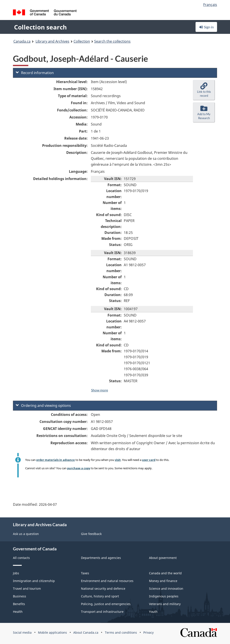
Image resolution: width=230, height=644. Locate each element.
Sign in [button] (206, 27)
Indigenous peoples (164, 596)
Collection (82, 41)
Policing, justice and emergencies (106, 604)
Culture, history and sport (100, 596)
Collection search (40, 27)
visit (118, 460)
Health (18, 612)
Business (20, 596)
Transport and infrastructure (102, 612)
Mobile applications (52, 632)
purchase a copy (79, 468)
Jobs (16, 573)
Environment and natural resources (107, 581)
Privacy (148, 632)
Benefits (19, 604)
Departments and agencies (101, 558)
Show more (100, 390)
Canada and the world (165, 573)
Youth (153, 612)
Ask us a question (26, 534)
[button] (204, 90)
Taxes (85, 573)
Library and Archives (52, 41)
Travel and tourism (27, 589)
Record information (35, 73)
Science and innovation (166, 589)
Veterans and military (165, 604)
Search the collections (112, 41)
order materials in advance (56, 460)
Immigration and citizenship (34, 581)
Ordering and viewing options (43, 406)
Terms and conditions (121, 632)
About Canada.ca (86, 632)
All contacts (21, 558)
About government (163, 558)
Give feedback (91, 534)
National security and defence (103, 589)
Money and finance (163, 581)
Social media (22, 632)
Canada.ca (22, 41)
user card (149, 460)
